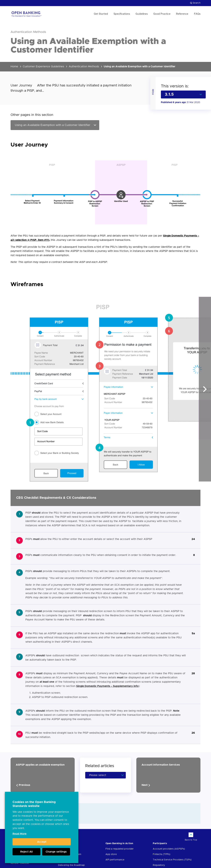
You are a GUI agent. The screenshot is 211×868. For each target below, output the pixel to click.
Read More (20, 834)
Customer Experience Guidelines (43, 67)
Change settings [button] (56, 852)
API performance (115, 860)
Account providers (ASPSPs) (169, 849)
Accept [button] (42, 842)
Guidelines (142, 14)
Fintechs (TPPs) (162, 854)
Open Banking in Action (119, 843)
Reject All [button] (26, 852)
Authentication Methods (84, 67)
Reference (182, 14)
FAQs (197, 14)
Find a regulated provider (120, 849)
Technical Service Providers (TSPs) (172, 860)
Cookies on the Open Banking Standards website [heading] (34, 804)
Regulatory (159, 865)
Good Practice (162, 14)
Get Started (101, 14)
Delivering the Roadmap (71, 865)
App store (111, 854)
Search (195, 3)
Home (14, 67)
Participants (160, 843)
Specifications (122, 14)
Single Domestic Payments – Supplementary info (107, 686)
